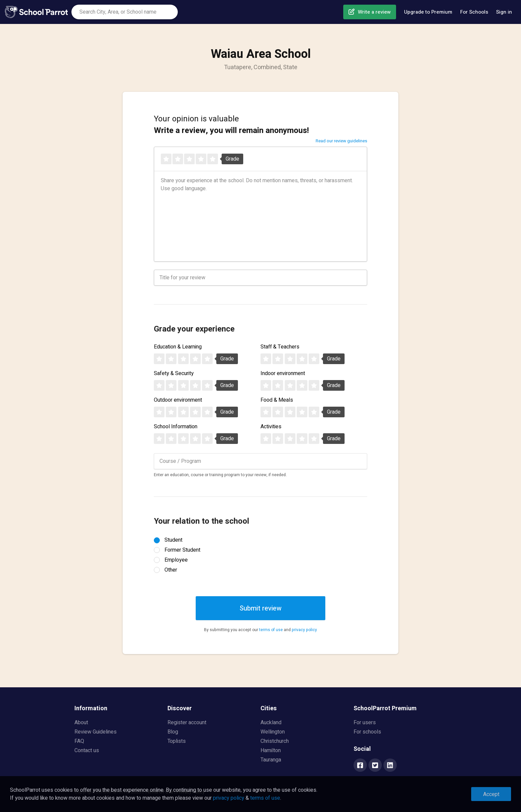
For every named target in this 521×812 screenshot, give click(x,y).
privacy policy (304, 630)
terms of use (271, 630)
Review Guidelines (96, 732)
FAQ (79, 741)
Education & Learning (178, 347)
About (81, 723)
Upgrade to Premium (428, 12)
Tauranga (271, 760)
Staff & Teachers (280, 347)
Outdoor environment (178, 400)
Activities (271, 427)
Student (173, 540)
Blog (173, 732)
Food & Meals (277, 400)
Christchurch (275, 741)
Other (171, 570)
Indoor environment (283, 373)
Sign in (504, 12)
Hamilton (271, 750)
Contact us (87, 750)
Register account (187, 723)
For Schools (474, 12)
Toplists (177, 741)
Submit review (260, 608)
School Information (176, 427)
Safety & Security (174, 373)
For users (365, 723)
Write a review (374, 12)
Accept (491, 794)
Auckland (271, 723)
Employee (176, 560)
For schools (367, 732)
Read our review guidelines (341, 141)
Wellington (273, 732)
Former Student (182, 550)
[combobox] (125, 12)
